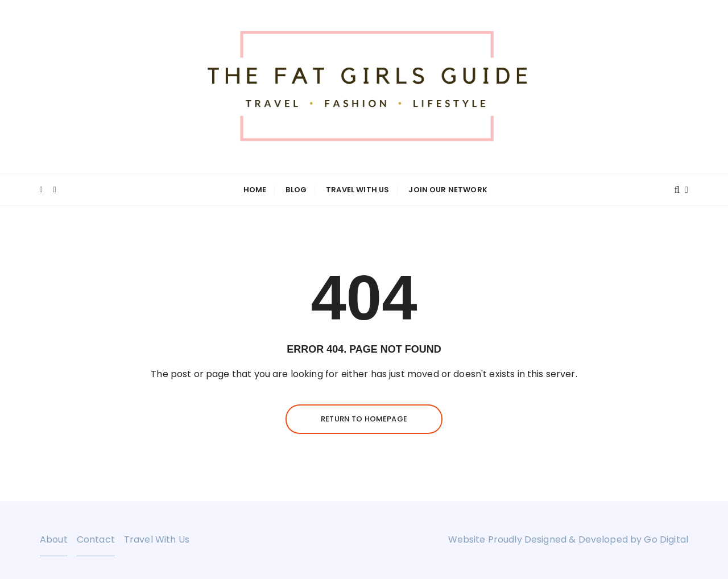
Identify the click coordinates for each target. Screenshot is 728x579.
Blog (296, 190)
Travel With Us (357, 190)
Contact (96, 539)
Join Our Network (448, 190)
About (54, 539)
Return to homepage (364, 419)
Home (255, 190)
